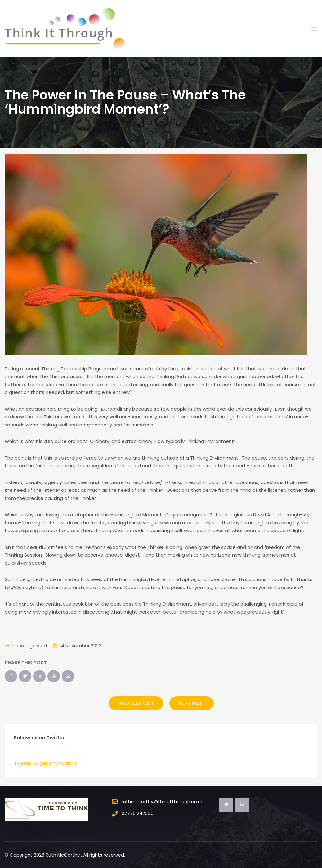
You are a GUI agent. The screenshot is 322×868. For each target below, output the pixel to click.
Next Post (192, 703)
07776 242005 (138, 813)
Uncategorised (30, 646)
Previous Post (136, 703)
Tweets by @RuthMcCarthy (45, 763)
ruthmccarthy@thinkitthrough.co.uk (162, 802)
